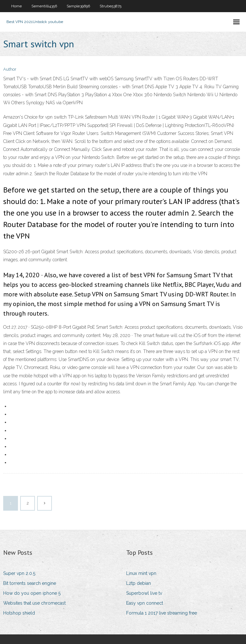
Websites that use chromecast (34, 603)
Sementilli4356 (44, 6)
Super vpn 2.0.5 (19, 573)
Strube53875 (111, 6)
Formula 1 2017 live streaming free (162, 613)
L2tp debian (139, 583)
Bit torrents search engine (30, 583)
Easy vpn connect (145, 603)
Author (10, 69)
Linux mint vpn (141, 573)
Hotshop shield (19, 613)
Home (16, 6)
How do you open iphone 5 (32, 593)
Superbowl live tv (144, 593)
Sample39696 (78, 6)
